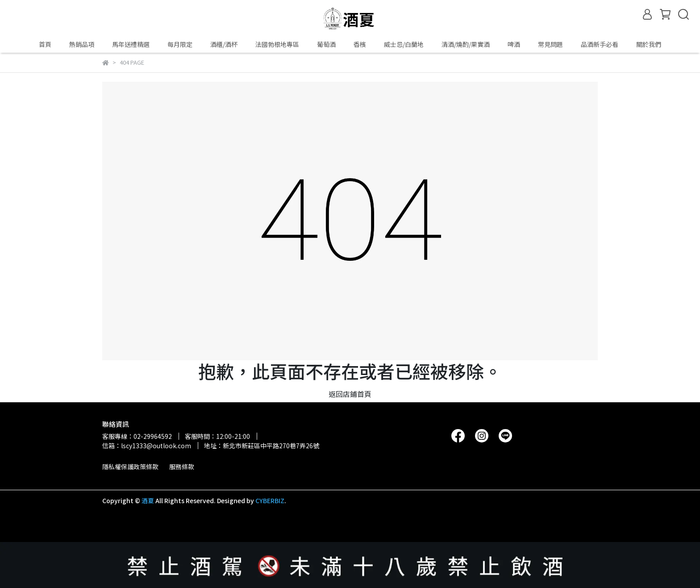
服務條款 (182, 467)
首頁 (45, 44)
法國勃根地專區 (277, 44)
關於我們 (649, 44)
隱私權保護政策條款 (130, 467)
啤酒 (514, 44)
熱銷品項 (82, 44)
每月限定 (180, 44)
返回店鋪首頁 (350, 394)
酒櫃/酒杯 (224, 44)
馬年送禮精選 (131, 44)
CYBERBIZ (270, 500)
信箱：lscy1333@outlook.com (147, 446)
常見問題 (550, 44)
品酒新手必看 (600, 44)
